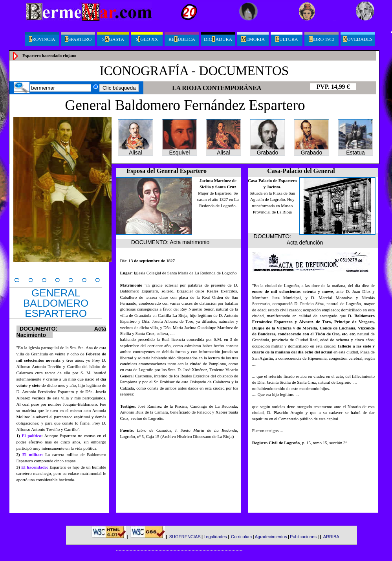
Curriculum (241, 537)
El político (31, 436)
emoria (253, 39)
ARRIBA (331, 537)
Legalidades (215, 537)
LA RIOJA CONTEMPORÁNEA (217, 88)
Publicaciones (303, 537)
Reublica (182, 39)
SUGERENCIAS (185, 537)
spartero (78, 39)
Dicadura (218, 39)
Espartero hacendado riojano (49, 55)
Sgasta (113, 39)
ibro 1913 (322, 39)
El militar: (33, 454)
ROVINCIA (42, 39)
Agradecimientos (271, 537)
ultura (287, 39)
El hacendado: (35, 467)
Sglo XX (147, 39)
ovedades (358, 39)
